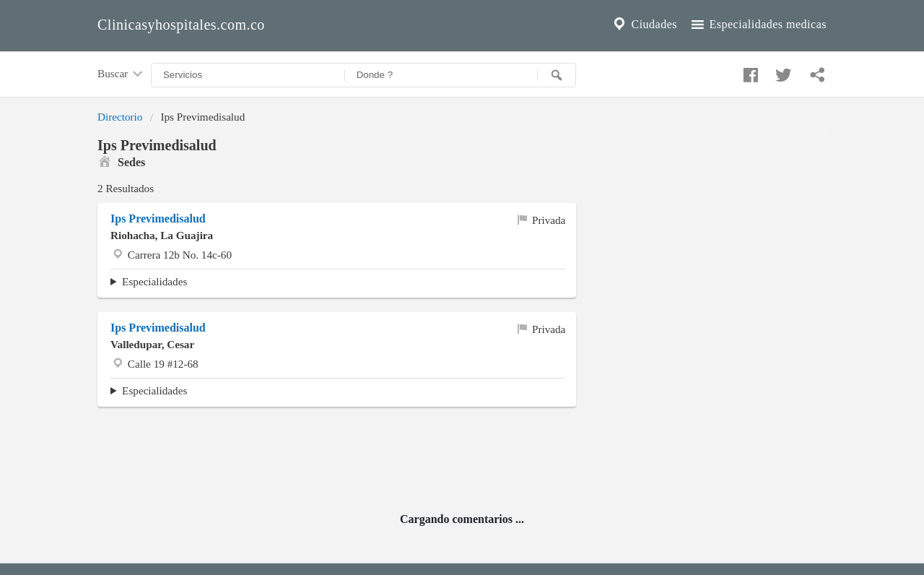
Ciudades (644, 25)
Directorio (120, 117)
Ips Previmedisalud (158, 219)
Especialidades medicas (758, 25)
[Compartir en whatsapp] (816, 72)
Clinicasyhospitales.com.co (181, 25)
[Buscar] (557, 75)
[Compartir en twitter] (782, 72)
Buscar (121, 74)
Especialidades (154, 281)
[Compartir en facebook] (749, 72)
